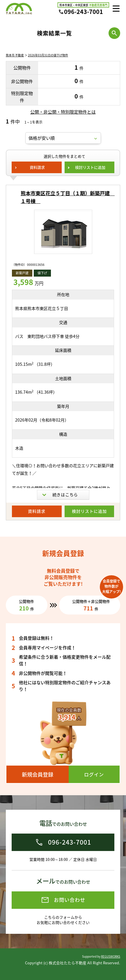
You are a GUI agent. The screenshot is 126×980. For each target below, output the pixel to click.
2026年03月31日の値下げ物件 (48, 55)
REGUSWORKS (111, 956)
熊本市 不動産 (15, 55)
